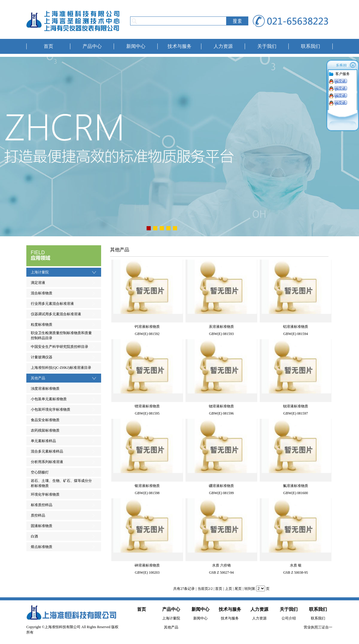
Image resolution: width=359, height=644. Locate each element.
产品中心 (92, 46)
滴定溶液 (38, 283)
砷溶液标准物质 (147, 565)
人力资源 (223, 46)
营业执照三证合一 (318, 627)
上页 (229, 589)
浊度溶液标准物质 (45, 389)
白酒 (34, 536)
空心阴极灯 (40, 472)
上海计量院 (40, 272)
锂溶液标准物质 (147, 406)
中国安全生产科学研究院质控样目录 (60, 347)
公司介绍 (289, 618)
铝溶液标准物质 (296, 327)
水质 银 (296, 565)
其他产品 (38, 378)
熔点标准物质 (42, 547)
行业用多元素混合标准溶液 (52, 304)
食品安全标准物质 (45, 420)
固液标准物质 (42, 526)
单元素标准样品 (43, 441)
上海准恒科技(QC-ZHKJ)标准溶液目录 (61, 368)
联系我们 (311, 46)
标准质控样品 (42, 505)
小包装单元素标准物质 (49, 399)
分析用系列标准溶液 (47, 462)
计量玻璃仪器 (42, 357)
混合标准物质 (42, 293)
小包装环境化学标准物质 (51, 409)
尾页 (238, 589)
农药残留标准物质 (45, 430)
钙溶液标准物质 (147, 327)
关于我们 (267, 46)
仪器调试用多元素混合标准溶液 (56, 314)
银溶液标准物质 (147, 486)
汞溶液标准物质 (221, 327)
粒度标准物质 (42, 325)
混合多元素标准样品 (47, 451)
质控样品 (38, 515)
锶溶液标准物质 (221, 406)
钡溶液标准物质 (296, 406)
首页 (48, 46)
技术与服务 (180, 46)
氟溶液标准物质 (296, 486)
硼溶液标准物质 (221, 486)
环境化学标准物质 (45, 494)
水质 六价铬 (222, 565)
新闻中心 (136, 46)
